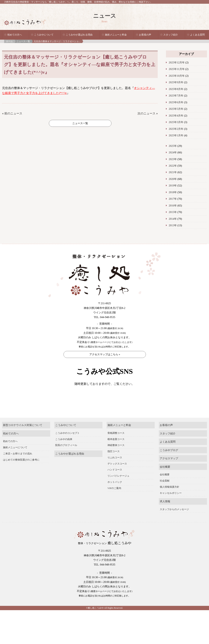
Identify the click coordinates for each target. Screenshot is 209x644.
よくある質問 (197, 35)
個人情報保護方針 (169, 497)
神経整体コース (116, 456)
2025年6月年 (176, 102)
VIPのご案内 (114, 499)
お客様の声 (145, 35)
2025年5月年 (176, 109)
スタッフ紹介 (171, 35)
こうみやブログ (169, 461)
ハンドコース (115, 480)
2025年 (173, 146)
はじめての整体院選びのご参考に (21, 470)
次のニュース (146, 113)
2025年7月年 (176, 96)
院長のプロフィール (66, 456)
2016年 (173, 206)
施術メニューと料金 (116, 35)
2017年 (173, 199)
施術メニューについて (15, 458)
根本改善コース (116, 450)
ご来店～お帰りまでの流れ (18, 464)
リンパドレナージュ (118, 486)
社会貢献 (165, 491)
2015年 (173, 212)
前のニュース (13, 113)
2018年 (173, 192)
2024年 (173, 152)
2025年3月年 (176, 122)
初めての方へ (15, 35)
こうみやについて (44, 35)
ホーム (9, 41)
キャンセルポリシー (171, 504)
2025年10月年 (177, 76)
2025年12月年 (177, 62)
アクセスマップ (169, 469)
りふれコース (115, 468)
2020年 (173, 179)
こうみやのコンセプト (67, 444)
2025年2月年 (176, 129)
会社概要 (165, 477)
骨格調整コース (116, 444)
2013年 (173, 225)
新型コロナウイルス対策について (23, 436)
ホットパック (115, 493)
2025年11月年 (177, 69)
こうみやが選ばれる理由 (79, 35)
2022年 (173, 166)
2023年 (173, 159)
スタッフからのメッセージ (174, 520)
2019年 (173, 185)
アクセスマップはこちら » (105, 354)
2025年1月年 (176, 135)
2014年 (173, 219)
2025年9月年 (176, 82)
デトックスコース (117, 474)
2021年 (173, 172)
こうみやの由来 (64, 450)
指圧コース (114, 462)
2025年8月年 (176, 89)
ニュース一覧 (23, 41)
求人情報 (165, 512)
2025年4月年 (176, 116)
